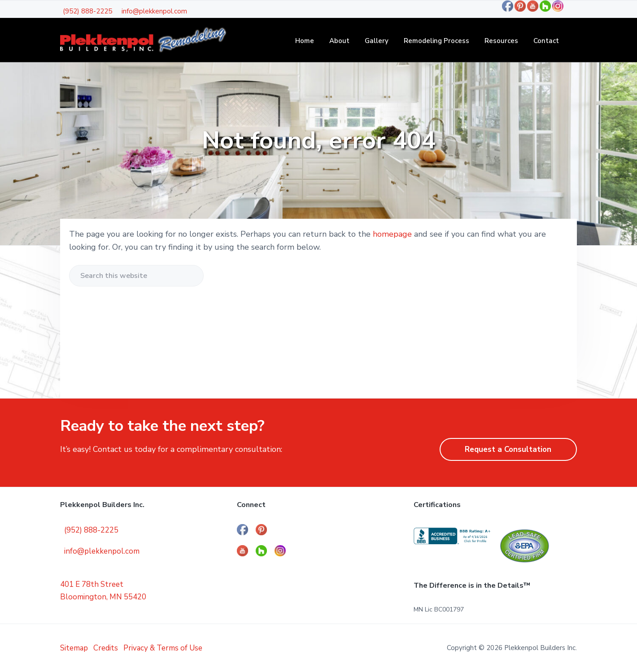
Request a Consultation (508, 449)
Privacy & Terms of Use (163, 648)
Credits (106, 648)
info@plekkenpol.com (154, 11)
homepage (392, 234)
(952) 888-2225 (87, 11)
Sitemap (74, 648)
